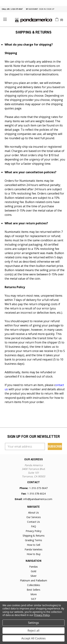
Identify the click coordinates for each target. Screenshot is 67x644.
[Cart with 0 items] (59, 19)
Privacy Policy (33, 531)
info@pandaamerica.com (38, 499)
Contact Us (33, 522)
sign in (42, 9)
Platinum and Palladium (33, 580)
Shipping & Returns (34, 536)
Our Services (34, 517)
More (34, 594)
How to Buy (34, 554)
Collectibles (34, 585)
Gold (33, 571)
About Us (33, 513)
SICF (34, 599)
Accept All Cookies (33, 638)
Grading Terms (33, 540)
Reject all (34, 631)
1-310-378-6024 (36, 494)
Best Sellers (33, 590)
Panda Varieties (33, 549)
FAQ (33, 526)
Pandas (33, 567)
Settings (34, 623)
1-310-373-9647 (16, 9)
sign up (51, 9)
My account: (32, 9)
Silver (33, 576)
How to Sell (33, 545)
